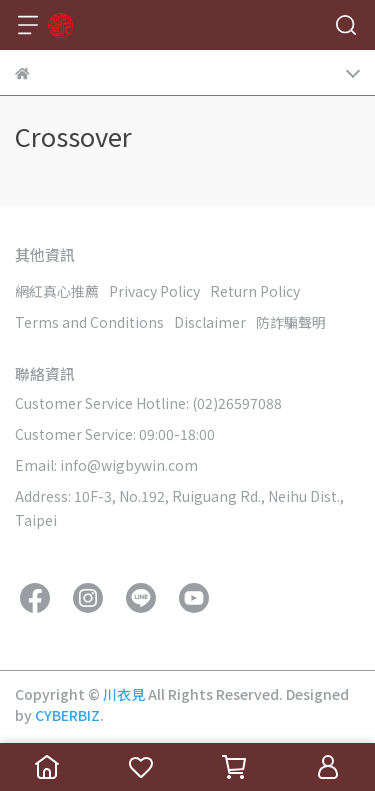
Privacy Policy (154, 291)
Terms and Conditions (89, 322)
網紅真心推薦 (57, 291)
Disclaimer (210, 322)
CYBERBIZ (67, 715)
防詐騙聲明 (291, 322)
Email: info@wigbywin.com (106, 465)
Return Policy (255, 291)
